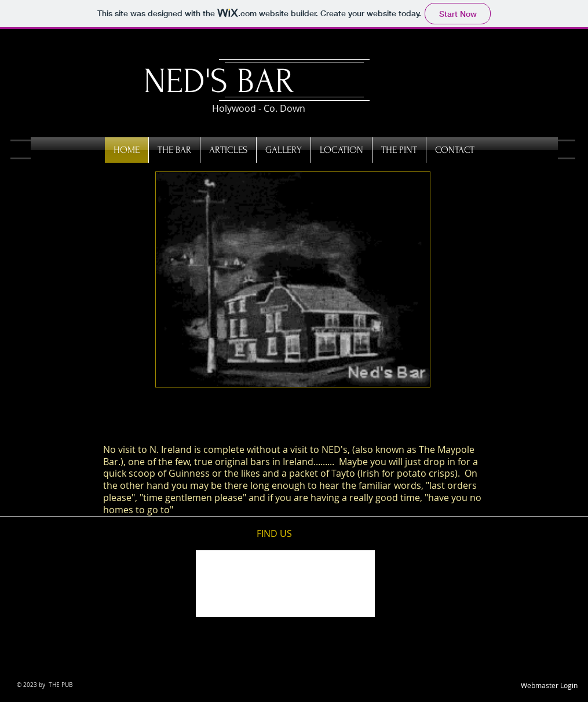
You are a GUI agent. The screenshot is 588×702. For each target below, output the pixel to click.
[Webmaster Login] (549, 686)
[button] (293, 279)
